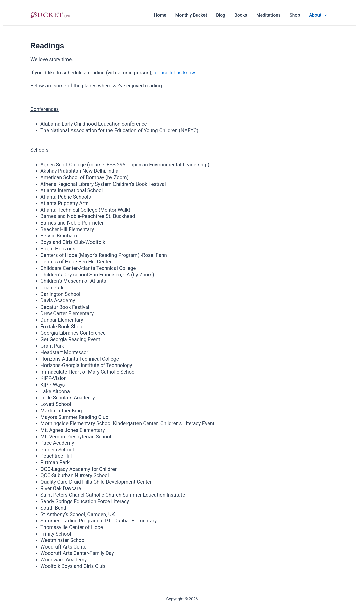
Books (241, 15)
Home (160, 15)
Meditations (268, 15)
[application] (324, 15)
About (318, 15)
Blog (221, 15)
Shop (295, 15)
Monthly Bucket (191, 15)
